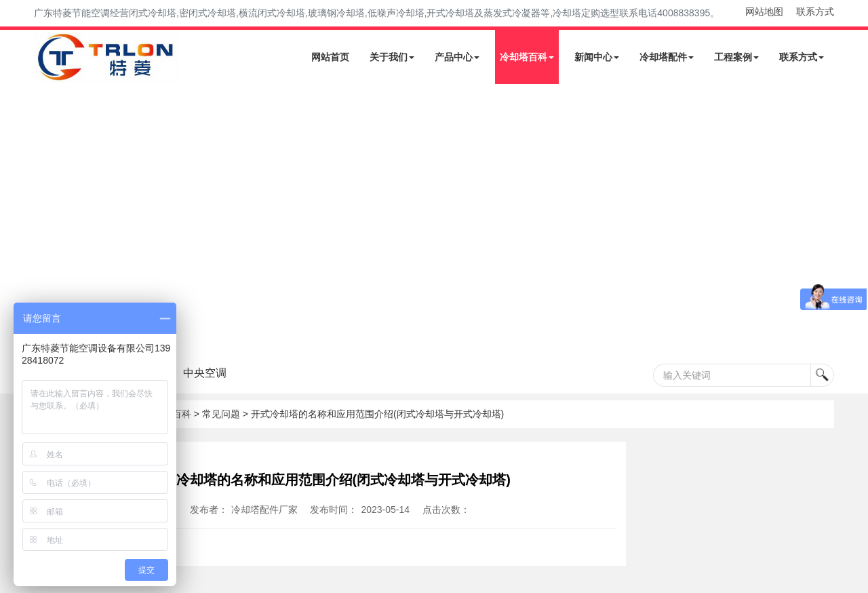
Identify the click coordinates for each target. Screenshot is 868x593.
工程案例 (736, 57)
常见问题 (221, 414)
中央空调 (233, 373)
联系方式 (815, 12)
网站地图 (764, 12)
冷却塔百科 (527, 57)
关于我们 (392, 57)
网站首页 (330, 57)
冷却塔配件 (667, 57)
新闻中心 (597, 57)
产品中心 (457, 57)
